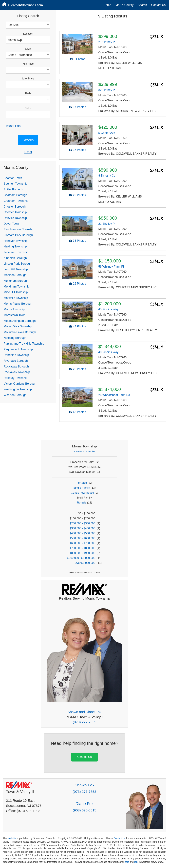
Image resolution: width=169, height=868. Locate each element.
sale (127, 862)
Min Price (28, 64)
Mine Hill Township (16, 292)
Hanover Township (16, 241)
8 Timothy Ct (106, 176)
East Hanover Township (19, 229)
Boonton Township (15, 184)
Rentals (82, 503)
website (12, 838)
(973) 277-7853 (84, 722)
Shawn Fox (84, 785)
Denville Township (15, 218)
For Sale (82, 483)
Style (28, 49)
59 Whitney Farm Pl (111, 267)
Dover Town (11, 224)
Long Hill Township (16, 269)
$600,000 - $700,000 (82, 543)
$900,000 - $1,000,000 (81, 558)
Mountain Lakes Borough (20, 332)
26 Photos (79, 284)
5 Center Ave (107, 133)
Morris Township (14, 309)
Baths (28, 108)
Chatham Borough (15, 195)
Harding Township (15, 246)
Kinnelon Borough (15, 258)
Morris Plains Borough (18, 304)
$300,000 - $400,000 (82, 528)
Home (107, 5)
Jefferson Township (16, 252)
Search (142, 5)
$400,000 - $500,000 (82, 533)
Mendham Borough (16, 281)
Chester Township (15, 212)
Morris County (125, 5)
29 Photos (79, 195)
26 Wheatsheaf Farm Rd (114, 395)
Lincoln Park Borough (18, 264)
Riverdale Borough (16, 361)
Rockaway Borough (16, 366)
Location (28, 34)
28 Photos (79, 369)
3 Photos (79, 59)
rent (136, 862)
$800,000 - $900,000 (82, 553)
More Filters (14, 126)
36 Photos (79, 241)
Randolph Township (16, 355)
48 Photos (79, 412)
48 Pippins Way (108, 352)
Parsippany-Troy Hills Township (24, 344)
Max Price (28, 79)
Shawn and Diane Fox (84, 712)
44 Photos (79, 326)
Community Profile (84, 451)
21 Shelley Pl (107, 224)
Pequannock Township (18, 349)
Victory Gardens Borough (20, 384)
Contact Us (158, 5)
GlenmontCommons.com (26, 5)
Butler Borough (13, 189)
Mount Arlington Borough (20, 321)
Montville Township (16, 298)
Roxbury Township (15, 378)
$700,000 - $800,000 (82, 548)
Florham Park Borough (18, 235)
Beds (28, 93)
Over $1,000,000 (85, 563)
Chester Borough (15, 207)
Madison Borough (15, 275)
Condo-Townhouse (82, 493)
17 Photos (79, 107)
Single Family (82, 488)
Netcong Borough (15, 338)
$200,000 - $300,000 (82, 523)
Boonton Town (13, 178)
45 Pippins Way (108, 309)
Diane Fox (84, 804)
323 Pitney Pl (107, 90)
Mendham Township (17, 287)
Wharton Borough (15, 395)
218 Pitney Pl (107, 42)
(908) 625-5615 (84, 810)
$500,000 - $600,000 (82, 538)
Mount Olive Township (18, 326)
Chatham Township (16, 201)
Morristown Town (15, 315)
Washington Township (18, 389)
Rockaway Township (17, 372)
